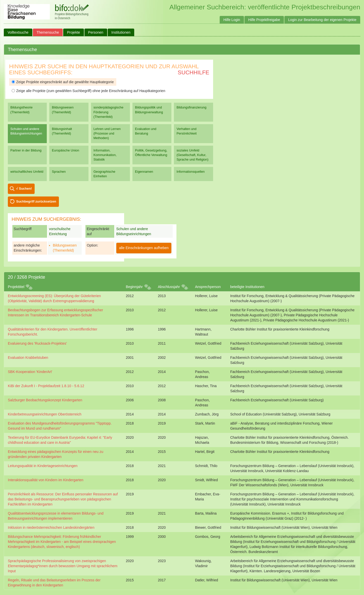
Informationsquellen (190, 172)
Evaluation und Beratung (146, 131)
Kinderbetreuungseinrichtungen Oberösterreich (45, 414)
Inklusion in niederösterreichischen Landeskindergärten (51, 527)
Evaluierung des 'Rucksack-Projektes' (37, 343)
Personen (96, 32)
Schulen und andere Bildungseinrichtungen (26, 131)
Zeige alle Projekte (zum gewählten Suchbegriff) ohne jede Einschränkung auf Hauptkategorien (88, 91)
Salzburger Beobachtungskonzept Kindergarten (45, 400)
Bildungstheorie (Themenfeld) (21, 110)
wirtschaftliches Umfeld (27, 172)
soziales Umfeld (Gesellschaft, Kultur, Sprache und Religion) (192, 155)
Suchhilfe (194, 72)
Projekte (73, 32)
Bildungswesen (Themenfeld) (63, 110)
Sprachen (59, 172)
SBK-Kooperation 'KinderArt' (30, 372)
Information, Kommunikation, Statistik (105, 155)
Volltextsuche (18, 32)
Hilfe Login (232, 20)
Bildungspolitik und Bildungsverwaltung (149, 110)
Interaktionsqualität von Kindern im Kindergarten (46, 480)
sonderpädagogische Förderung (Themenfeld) (108, 112)
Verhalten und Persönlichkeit (186, 131)
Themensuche (48, 32)
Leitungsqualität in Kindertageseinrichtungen (43, 466)
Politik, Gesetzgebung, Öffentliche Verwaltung (151, 153)
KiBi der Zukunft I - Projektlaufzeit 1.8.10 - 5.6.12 (46, 386)
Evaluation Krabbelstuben (28, 358)
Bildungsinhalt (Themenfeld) (62, 131)
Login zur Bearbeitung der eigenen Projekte (322, 20)
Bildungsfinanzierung (191, 107)
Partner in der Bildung (26, 150)
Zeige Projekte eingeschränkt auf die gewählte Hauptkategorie (63, 82)
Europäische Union (65, 150)
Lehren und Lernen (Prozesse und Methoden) (107, 133)
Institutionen (121, 32)
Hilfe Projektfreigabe (264, 20)
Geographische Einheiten (104, 174)
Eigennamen (144, 172)
